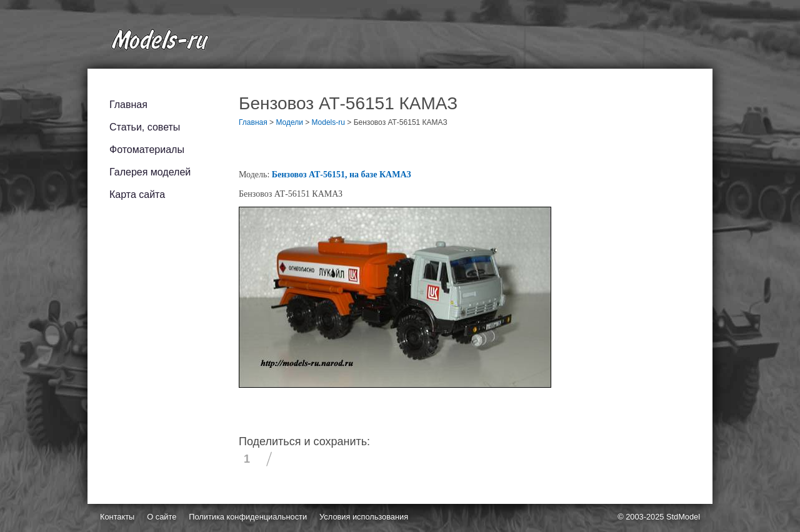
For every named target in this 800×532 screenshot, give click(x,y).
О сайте (162, 517)
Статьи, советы (145, 127)
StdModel (683, 517)
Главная (128, 105)
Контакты (117, 517)
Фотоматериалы (147, 150)
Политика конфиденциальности (248, 517)
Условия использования (364, 517)
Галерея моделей (150, 172)
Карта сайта (137, 195)
